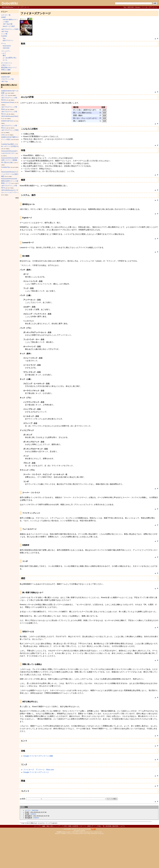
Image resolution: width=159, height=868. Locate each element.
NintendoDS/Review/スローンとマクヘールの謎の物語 (10, 174)
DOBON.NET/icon (7, 121)
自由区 (4, 17)
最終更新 (115, 826)
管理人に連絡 (6, 70)
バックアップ (59, 826)
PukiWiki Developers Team (86, 832)
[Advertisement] (79, 851)
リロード (82, 826)
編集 (44, 826)
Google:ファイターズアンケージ (36, 772)
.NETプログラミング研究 (10, 29)
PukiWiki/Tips (6, 167)
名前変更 (75, 826)
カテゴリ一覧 (6, 15)
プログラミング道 (7, 79)
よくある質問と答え (10, 58)
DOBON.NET (6, 77)
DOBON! (33, 814)
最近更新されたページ (9, 68)
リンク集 (4, 34)
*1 (45, 639)
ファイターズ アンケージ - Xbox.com (39, 770)
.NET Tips (4, 81)
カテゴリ (28, 810)
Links (3, 135)
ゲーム (4, 43)
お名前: (23, 799)
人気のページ (6, 65)
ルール (5, 60)
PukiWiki (4, 36)
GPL (101, 832)
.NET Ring (5, 31)
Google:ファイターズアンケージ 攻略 (38, 756)
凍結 (48, 826)
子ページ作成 (96, 826)
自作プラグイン (8, 41)
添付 (66, 826)
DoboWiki (10, 3)
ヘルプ (4, 53)
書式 (4, 56)
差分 (52, 826)
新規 (89, 826)
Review (138, 7)
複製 (70, 826)
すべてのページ (7, 63)
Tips (4, 38)
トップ (37, 826)
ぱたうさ (4, 95)
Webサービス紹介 (9, 26)
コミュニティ (6, 51)
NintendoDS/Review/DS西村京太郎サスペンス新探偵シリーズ (10, 181)
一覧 (103, 826)
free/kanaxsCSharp (8, 102)
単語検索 (108, 826)
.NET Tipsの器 (7, 24)
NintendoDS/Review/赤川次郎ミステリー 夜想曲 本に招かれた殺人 (10, 160)
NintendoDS (7, 46)
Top (125, 7)
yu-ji (71, 833)
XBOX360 (131, 7)
